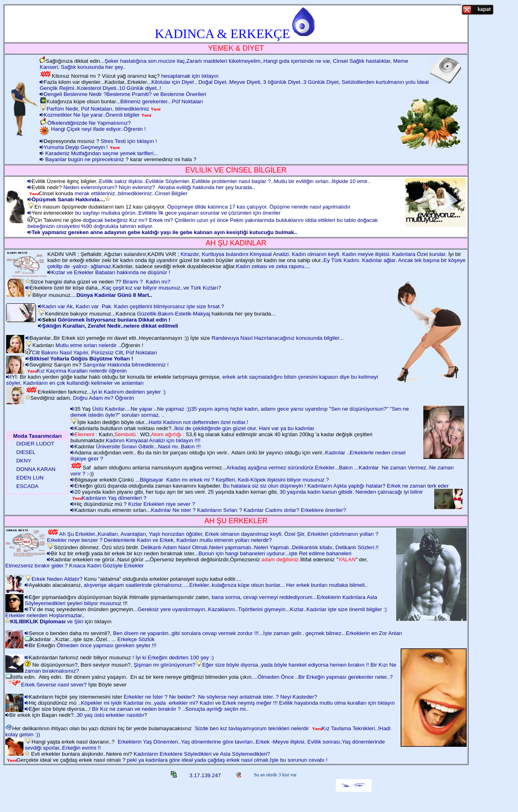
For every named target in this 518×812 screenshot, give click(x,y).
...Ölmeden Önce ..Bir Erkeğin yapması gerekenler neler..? (323, 677)
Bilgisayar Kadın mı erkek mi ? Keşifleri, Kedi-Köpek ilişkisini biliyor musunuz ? (234, 480)
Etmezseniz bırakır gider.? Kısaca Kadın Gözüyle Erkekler (74, 566)
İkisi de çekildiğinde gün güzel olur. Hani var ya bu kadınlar (244, 428)
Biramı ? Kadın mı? (146, 282)
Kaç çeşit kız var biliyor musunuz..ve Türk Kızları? (161, 288)
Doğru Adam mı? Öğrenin (103, 398)
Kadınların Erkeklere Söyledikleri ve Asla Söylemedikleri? (202, 754)
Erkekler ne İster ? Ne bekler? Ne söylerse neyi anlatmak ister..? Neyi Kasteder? (221, 697)
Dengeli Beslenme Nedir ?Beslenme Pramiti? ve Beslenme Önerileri (125, 94)
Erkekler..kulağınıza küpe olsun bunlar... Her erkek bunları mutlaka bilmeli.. (279, 585)
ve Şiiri (47, 621)
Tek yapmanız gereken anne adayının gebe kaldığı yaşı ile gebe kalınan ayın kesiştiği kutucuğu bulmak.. (164, 232)
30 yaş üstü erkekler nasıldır (111, 715)
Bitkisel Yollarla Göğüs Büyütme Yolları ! (81, 359)
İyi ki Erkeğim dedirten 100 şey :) (175, 657)
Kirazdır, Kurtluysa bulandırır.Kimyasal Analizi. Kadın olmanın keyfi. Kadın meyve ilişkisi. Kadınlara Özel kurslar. (314, 254)
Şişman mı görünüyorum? (165, 665)
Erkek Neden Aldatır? (57, 579)
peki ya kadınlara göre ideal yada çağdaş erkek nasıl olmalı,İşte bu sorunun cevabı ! (226, 760)
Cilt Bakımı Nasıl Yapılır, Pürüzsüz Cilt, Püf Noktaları (94, 353)
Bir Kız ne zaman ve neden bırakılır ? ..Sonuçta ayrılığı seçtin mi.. (170, 709)
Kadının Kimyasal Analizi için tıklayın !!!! (153, 440)
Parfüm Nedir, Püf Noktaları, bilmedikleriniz (98, 109)
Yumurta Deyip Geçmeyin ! (76, 147)
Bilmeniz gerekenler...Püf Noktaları (161, 101)
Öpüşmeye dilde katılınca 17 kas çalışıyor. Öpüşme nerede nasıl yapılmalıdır (258, 207)
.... (239, 579)
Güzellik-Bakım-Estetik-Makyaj (173, 314)
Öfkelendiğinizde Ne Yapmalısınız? (89, 123)
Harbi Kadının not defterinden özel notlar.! (198, 422)
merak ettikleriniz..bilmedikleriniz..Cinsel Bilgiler (131, 193)
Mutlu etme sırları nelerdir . (88, 345)
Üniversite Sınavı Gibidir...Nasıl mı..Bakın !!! (148, 446)
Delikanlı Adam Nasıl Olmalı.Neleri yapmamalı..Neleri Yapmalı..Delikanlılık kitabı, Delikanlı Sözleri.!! (260, 547)
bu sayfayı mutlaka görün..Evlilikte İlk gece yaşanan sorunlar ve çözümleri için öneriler (178, 213)
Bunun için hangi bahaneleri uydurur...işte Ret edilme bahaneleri (275, 553)
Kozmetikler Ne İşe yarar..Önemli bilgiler (92, 115)
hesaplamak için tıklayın (190, 76)
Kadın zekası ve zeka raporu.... (273, 266)
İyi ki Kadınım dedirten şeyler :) (128, 392)
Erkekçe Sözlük (135, 639)
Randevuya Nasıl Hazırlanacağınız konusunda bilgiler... (278, 338)
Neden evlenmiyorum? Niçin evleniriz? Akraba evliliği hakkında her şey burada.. (159, 187)
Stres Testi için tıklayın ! (129, 141)
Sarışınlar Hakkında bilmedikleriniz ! (126, 365)
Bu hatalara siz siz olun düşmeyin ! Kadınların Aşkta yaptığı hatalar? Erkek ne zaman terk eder (336, 486)
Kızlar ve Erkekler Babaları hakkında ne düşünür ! (111, 272)
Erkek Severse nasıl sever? (54, 685)
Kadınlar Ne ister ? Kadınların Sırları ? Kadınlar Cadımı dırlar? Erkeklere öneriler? (248, 510)
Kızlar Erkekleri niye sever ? (162, 504)
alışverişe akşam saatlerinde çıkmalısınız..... (137, 585)
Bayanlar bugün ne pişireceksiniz (85, 159)
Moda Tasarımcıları (38, 436)
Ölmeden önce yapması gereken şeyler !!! (107, 645)
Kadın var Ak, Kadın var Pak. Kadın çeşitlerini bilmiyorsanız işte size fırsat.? (133, 306)
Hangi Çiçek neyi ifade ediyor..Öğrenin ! (98, 129)
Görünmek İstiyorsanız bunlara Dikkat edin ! (114, 320)
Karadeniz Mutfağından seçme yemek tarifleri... (102, 153)
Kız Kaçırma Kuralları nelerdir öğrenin (82, 371)
